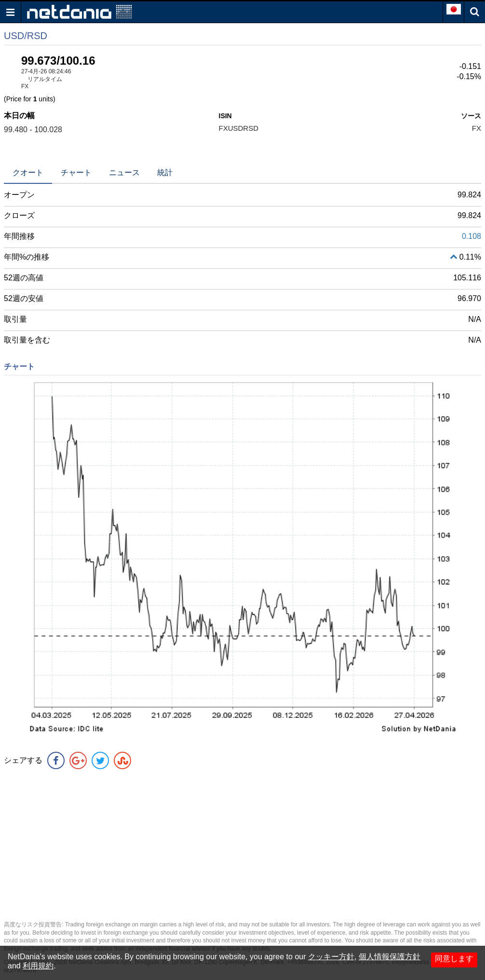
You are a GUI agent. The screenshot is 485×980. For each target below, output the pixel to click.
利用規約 (38, 966)
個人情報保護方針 (390, 957)
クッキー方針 (331, 957)
